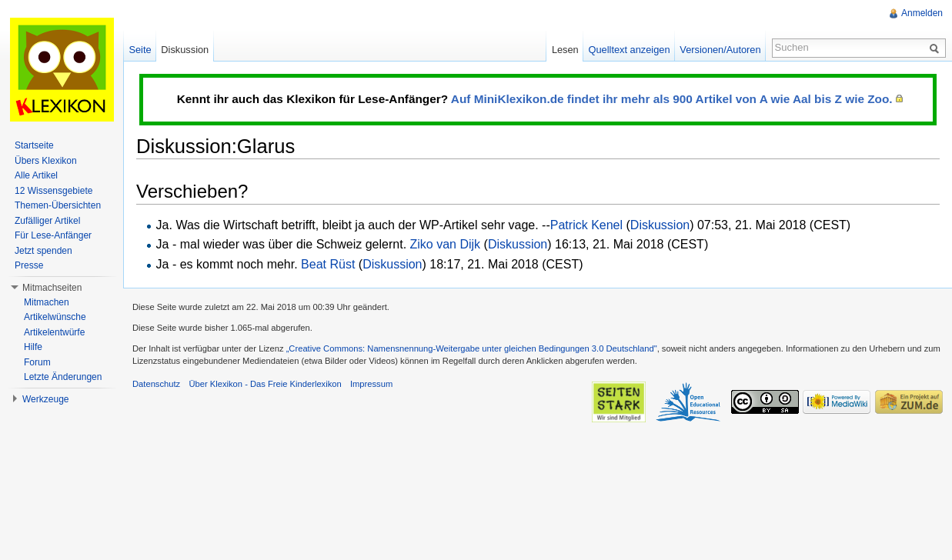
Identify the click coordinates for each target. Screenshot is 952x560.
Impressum (371, 384)
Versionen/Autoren (720, 50)
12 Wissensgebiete (53, 191)
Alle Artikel (36, 175)
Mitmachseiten (52, 288)
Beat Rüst (328, 264)
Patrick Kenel (586, 225)
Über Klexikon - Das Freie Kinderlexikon (265, 384)
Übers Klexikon (46, 161)
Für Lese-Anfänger (53, 235)
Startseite (34, 145)
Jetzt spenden (43, 251)
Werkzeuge (45, 399)
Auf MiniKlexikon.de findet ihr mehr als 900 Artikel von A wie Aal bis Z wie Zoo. (672, 99)
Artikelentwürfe (54, 332)
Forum (37, 362)
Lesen (565, 50)
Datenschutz (156, 384)
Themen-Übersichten (58, 205)
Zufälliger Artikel (47, 221)
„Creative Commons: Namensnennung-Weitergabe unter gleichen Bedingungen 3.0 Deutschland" (472, 348)
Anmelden (922, 13)
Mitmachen (47, 302)
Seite (140, 50)
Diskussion (660, 225)
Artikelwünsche (55, 317)
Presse (29, 265)
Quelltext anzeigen (630, 50)
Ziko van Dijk (446, 244)
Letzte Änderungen (63, 377)
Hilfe (33, 347)
